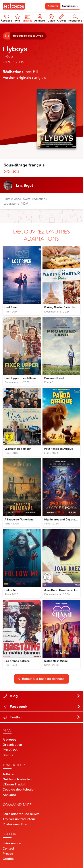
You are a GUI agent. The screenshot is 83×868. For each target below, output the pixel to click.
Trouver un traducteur (19, 819)
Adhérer (53, 6)
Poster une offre (15, 824)
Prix (17, 18)
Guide (51, 18)
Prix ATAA (10, 750)
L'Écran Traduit (14, 784)
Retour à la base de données (41, 679)
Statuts (8, 755)
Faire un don (12, 843)
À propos (10, 739)
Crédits (8, 859)
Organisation (12, 745)
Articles (62, 18)
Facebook (42, 706)
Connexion (70, 6)
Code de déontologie (18, 789)
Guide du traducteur (18, 779)
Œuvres (28, 18)
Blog (42, 696)
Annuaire (40, 18)
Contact (8, 848)
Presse (8, 854)
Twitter (42, 717)
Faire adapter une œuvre (21, 814)
